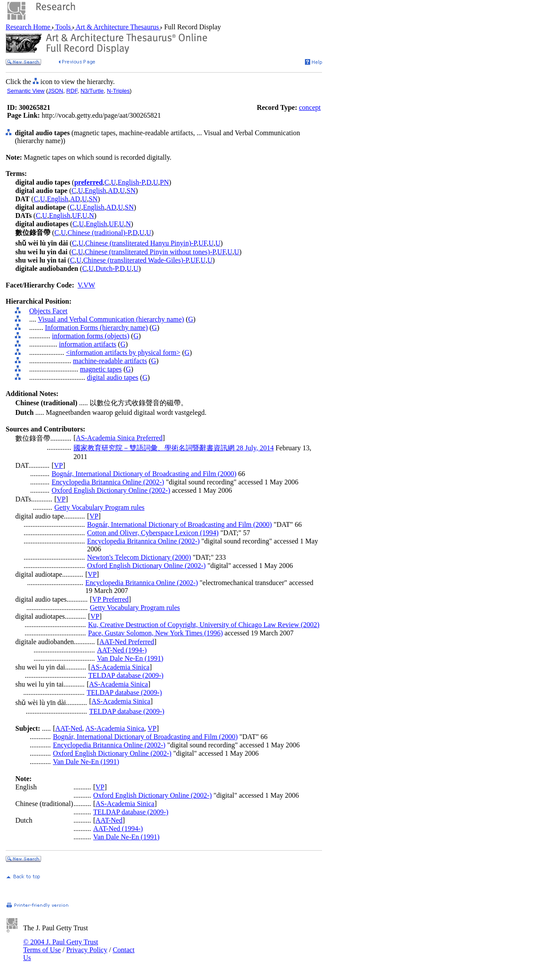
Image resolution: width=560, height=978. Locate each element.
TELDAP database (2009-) (126, 675)
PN (164, 182)
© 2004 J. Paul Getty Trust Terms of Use (61, 946)
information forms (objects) (91, 336)
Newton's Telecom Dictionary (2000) (139, 557)
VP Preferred (110, 599)
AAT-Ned (69, 728)
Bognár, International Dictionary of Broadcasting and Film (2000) (144, 474)
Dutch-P (107, 268)
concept (310, 107)
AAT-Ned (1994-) (122, 650)
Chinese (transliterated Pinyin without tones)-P (150, 252)
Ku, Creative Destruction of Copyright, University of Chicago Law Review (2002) (204, 625)
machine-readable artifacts (110, 361)
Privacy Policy (87, 950)
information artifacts (88, 344)
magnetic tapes (101, 369)
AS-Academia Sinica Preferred (119, 438)
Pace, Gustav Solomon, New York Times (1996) (155, 633)
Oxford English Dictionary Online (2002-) (111, 490)
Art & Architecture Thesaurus (117, 27)
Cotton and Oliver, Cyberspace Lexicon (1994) (153, 533)
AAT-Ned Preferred (127, 642)
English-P (131, 182)
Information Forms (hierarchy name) (96, 328)
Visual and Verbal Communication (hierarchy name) (111, 319)
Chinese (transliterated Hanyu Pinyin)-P (141, 243)
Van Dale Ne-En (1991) (130, 658)
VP (58, 465)
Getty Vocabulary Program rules (99, 507)
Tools (63, 27)
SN (131, 191)
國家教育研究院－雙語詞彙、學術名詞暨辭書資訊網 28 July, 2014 (174, 448)
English (96, 191)
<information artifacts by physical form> (123, 352)
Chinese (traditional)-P (99, 233)
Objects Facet (49, 311)
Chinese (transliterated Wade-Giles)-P (136, 260)
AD (113, 191)
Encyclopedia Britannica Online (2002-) (108, 482)
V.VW (86, 285)
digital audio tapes (113, 377)
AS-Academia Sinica (120, 667)
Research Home (29, 27)
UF (76, 216)
